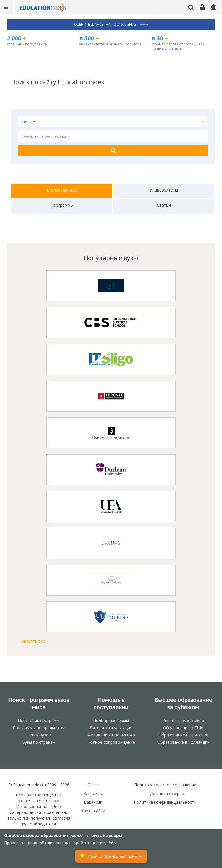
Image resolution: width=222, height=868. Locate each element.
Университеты (164, 190)
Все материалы (62, 190)
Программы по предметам (39, 728)
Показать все (32, 641)
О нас (93, 785)
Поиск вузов (39, 735)
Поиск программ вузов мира (39, 703)
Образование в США (183, 728)
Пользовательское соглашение (165, 785)
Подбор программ (111, 720)
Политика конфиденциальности (165, 802)
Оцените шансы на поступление (111, 24)
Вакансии (93, 802)
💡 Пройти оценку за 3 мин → (111, 856)
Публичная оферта (165, 793)
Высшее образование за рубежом (183, 703)
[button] (113, 122)
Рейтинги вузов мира (183, 720)
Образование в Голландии (183, 742)
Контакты (93, 793)
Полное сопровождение (111, 742)
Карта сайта (93, 811)
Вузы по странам (39, 742)
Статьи (164, 205)
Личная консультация (111, 728)
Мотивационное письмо (111, 735)
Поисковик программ (39, 720)
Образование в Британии (183, 735)
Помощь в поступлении (111, 703)
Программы (62, 205)
